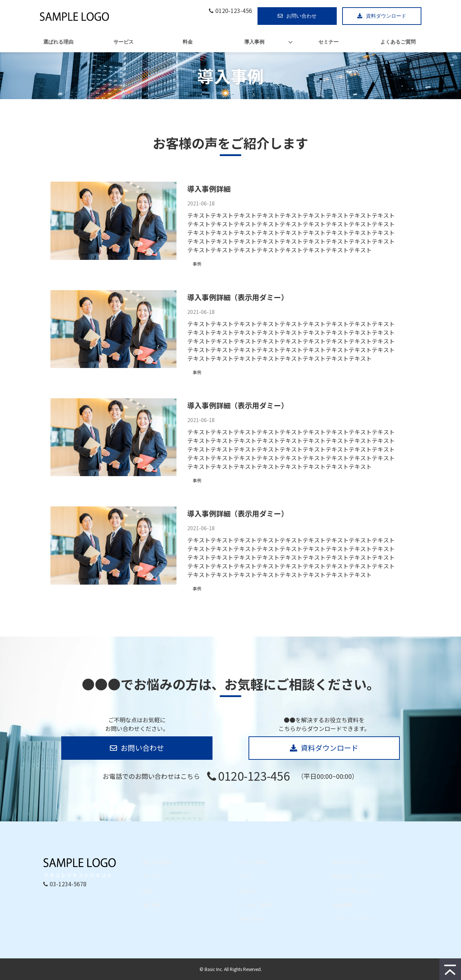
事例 (197, 264)
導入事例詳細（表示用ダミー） (238, 297)
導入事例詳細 (209, 189)
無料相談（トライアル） (359, 876)
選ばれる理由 (58, 42)
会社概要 (343, 905)
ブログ (245, 876)
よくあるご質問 (398, 42)
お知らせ (247, 890)
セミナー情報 (252, 862)
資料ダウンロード (386, 16)
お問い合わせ (301, 16)
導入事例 (254, 42)
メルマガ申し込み (352, 890)
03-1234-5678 (68, 884)
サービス (124, 42)
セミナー (328, 42)
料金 (188, 42)
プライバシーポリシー (357, 919)
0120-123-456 (234, 11)
